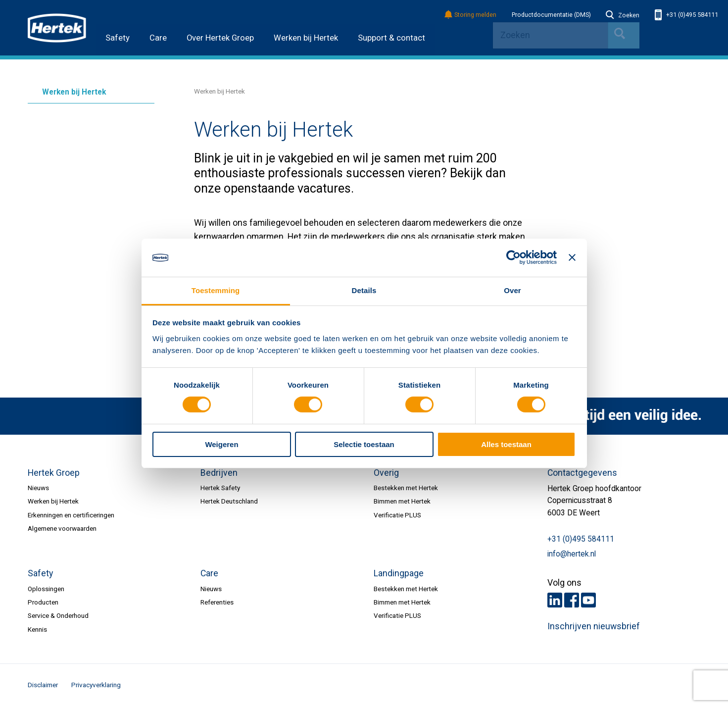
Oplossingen (46, 589)
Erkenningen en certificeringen (71, 515)
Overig (386, 473)
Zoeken (623, 15)
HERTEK (57, 28)
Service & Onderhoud (58, 615)
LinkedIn (555, 600)
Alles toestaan (506, 444)
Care (158, 38)
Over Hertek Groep (220, 38)
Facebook (572, 600)
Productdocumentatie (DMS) (551, 15)
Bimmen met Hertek (402, 501)
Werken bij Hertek (306, 38)
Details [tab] (364, 290)
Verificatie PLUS (397, 515)
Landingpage (399, 573)
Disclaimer (43, 685)
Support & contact (391, 38)
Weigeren (221, 444)
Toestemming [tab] (216, 290)
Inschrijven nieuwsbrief (594, 626)
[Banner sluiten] (572, 257)
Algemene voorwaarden (62, 528)
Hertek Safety (220, 488)
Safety (118, 38)
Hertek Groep (54, 473)
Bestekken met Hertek (406, 488)
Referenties (217, 602)
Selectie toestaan (364, 444)
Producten (43, 602)
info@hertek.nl (572, 554)
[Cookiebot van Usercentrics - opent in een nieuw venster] (513, 257)
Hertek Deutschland (229, 501)
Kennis (37, 629)
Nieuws (38, 488)
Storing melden (471, 15)
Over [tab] (512, 290)
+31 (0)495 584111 (686, 15)
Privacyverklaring (96, 685)
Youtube (588, 600)
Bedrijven (219, 473)
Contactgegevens (582, 473)
